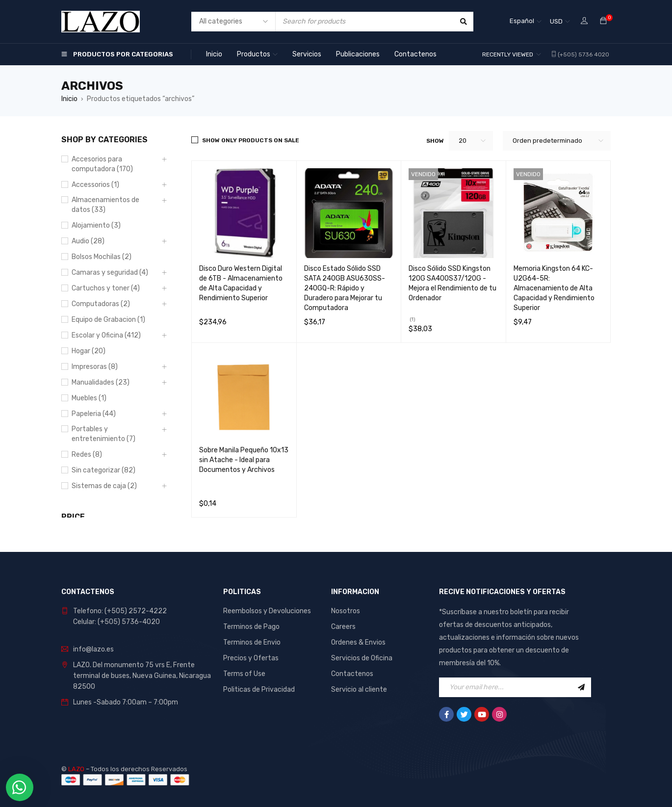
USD (556, 21)
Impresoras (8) (95, 367)
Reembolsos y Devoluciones (267, 611)
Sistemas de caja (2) (104, 486)
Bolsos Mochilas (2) (102, 257)
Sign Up (581, 687)
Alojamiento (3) (96, 225)
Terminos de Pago (251, 627)
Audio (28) (88, 241)
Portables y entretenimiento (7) (103, 434)
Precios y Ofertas (251, 658)
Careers (343, 627)
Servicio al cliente (359, 690)
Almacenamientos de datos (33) (105, 205)
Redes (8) (87, 455)
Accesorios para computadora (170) (102, 164)
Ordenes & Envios (358, 642)
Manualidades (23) (101, 382)
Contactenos (352, 674)
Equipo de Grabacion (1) (108, 320)
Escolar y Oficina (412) (106, 335)
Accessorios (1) (95, 185)
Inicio (69, 99)
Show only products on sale (251, 140)
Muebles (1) (89, 398)
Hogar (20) (89, 351)
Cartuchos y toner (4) (106, 288)
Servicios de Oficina (362, 658)
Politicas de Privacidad (259, 690)
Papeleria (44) (94, 414)
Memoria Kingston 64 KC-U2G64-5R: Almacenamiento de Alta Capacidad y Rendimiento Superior (554, 288)
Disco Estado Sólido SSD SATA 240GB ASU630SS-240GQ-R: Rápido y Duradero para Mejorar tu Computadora (345, 288)
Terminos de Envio (252, 642)
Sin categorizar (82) (103, 470)
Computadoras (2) (101, 304)
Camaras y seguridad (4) (110, 273)
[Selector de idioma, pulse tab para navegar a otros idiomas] (526, 22)
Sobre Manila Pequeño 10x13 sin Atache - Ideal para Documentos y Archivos (244, 460)
